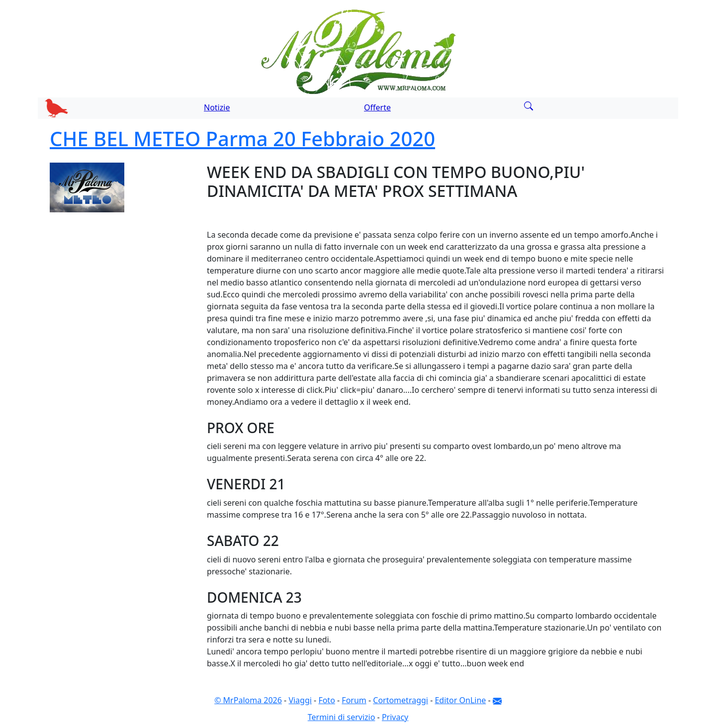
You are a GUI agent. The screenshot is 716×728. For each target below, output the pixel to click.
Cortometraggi (401, 700)
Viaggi (300, 700)
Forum (354, 700)
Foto (326, 700)
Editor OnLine (460, 700)
